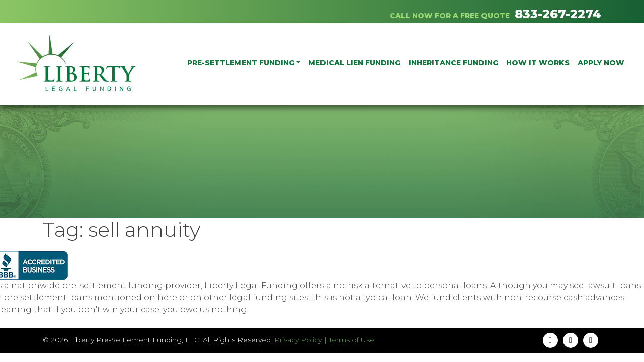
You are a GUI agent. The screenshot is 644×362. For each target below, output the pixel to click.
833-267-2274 (558, 14)
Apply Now (601, 63)
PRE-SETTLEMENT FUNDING (241, 63)
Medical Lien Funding (354, 63)
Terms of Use (351, 340)
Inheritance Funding (453, 63)
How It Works (538, 63)
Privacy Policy (298, 340)
